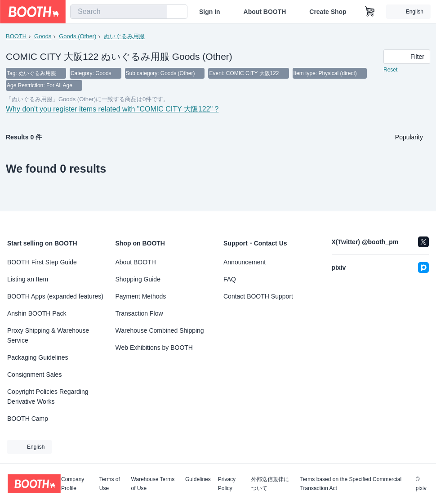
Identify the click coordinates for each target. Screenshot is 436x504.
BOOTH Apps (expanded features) (55, 296)
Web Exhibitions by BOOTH (154, 348)
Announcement (245, 262)
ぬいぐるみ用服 (124, 36)
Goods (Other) (78, 36)
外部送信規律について (270, 484)
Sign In (210, 12)
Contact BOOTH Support (258, 296)
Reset (390, 70)
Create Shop (328, 12)
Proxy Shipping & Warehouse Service (48, 335)
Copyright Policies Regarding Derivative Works (48, 397)
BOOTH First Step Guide (42, 262)
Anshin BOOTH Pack (37, 313)
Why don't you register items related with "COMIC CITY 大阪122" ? (112, 110)
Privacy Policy (227, 484)
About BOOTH (265, 12)
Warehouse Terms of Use (153, 484)
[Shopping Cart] (370, 12)
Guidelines (198, 479)
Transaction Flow (139, 313)
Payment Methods (141, 296)
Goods (43, 36)
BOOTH (16, 36)
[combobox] (119, 12)
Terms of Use (110, 484)
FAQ (230, 279)
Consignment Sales (34, 375)
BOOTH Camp (28, 419)
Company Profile (73, 484)
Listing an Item (28, 279)
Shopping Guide (138, 279)
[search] (158, 12)
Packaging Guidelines (38, 357)
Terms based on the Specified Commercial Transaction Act (351, 484)
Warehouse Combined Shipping (160, 330)
